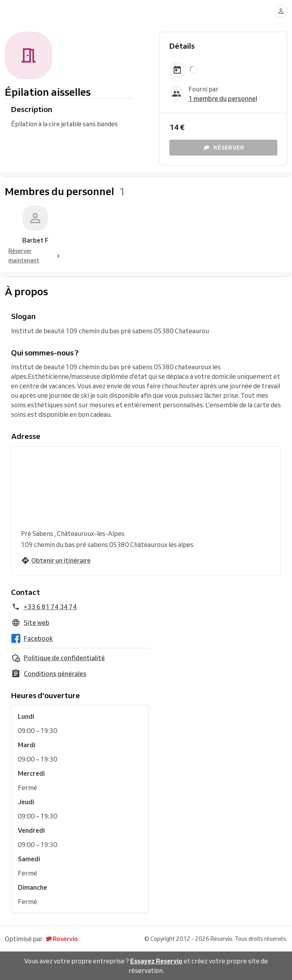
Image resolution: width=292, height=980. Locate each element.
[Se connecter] (281, 11)
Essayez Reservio (156, 961)
